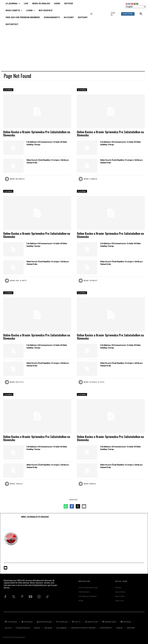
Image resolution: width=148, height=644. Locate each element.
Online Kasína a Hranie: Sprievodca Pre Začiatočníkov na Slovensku (37, 133)
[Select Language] (136, 7)
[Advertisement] (74, 49)
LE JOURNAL (8, 90)
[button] (141, 14)
